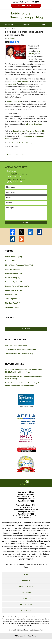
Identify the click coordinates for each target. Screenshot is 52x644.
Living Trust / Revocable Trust (20, 265)
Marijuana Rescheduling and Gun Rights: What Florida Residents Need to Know (24, 373)
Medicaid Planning (15, 270)
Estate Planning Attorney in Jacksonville (30, 131)
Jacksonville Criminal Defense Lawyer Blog (23, 351)
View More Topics (12, 309)
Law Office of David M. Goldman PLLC (32, 635)
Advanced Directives (34, 124)
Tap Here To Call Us (26, 6)
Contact (26, 25)
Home (18, 155)
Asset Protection (14, 274)
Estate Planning (14, 257)
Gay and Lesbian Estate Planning (22, 143)
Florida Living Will (14, 101)
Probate (11, 261)
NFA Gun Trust (13, 305)
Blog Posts (26, 615)
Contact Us (26, 603)
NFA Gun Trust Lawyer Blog (17, 347)
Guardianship (13, 278)
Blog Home (9, 25)
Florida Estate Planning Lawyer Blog (26, 16)
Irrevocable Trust (14, 292)
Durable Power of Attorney (18, 287)
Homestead (12, 296)
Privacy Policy (26, 590)
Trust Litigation (13, 300)
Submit (26, 222)
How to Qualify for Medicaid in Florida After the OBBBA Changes (24, 380)
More (43, 25)
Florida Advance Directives (19, 82)
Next (24, 155)
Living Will (20, 84)
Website (26, 584)
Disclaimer (26, 596)
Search (26, 330)
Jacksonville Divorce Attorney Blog (20, 356)
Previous (10, 155)
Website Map (26, 609)
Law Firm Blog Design (25, 641)
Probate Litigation (14, 283)
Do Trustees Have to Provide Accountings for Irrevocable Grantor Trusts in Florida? (24, 387)
